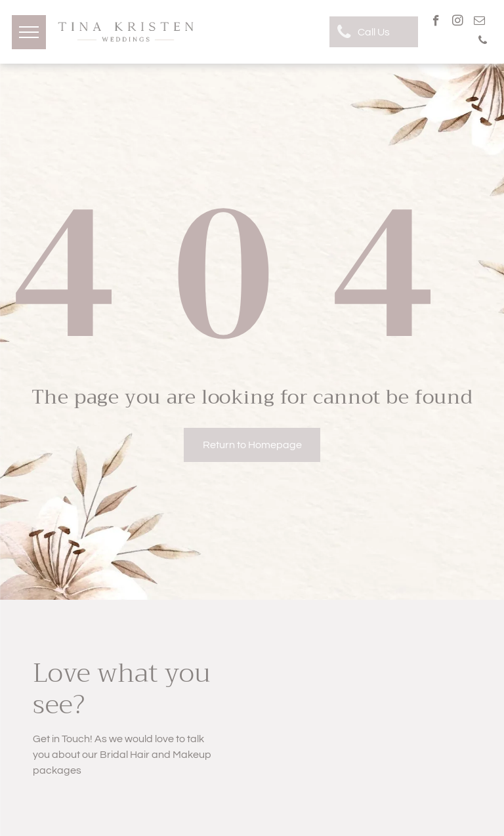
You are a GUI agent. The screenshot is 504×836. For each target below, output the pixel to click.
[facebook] (436, 22)
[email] (479, 22)
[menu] (29, 32)
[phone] (483, 42)
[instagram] (458, 22)
